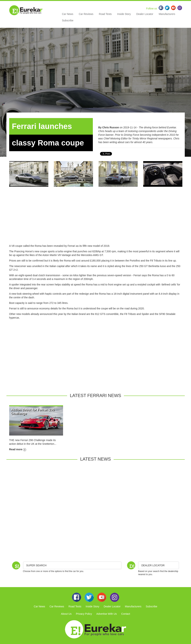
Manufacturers (167, 14)
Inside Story (124, 14)
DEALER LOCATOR (153, 565)
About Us (66, 614)
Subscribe (68, 20)
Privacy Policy (84, 614)
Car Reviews (86, 14)
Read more (18, 449)
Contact (126, 614)
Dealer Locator (145, 14)
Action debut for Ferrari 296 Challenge (33, 412)
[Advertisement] (96, 218)
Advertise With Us (107, 614)
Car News (68, 14)
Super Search (36, 565)
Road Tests (105, 14)
